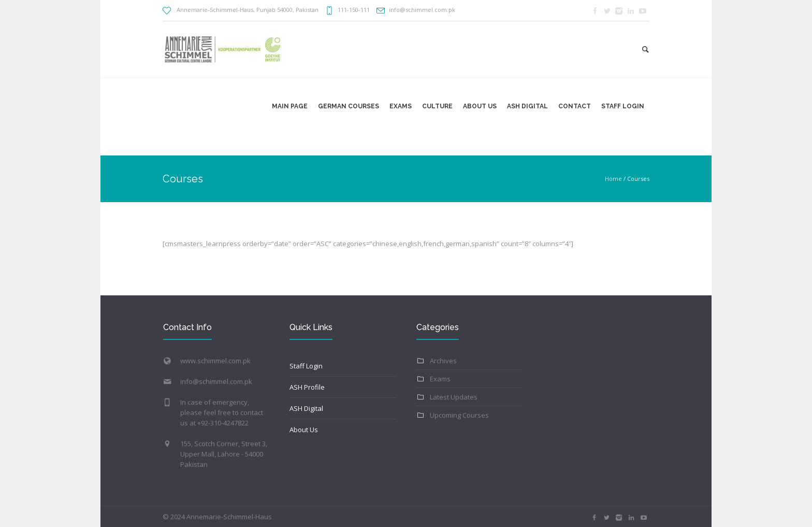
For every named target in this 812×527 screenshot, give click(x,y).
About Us (304, 430)
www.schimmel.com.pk (215, 361)
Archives (443, 361)
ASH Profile (307, 387)
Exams (440, 379)
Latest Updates (454, 397)
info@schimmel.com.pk (216, 381)
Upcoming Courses (459, 415)
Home (613, 179)
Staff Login (306, 366)
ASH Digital (306, 408)
